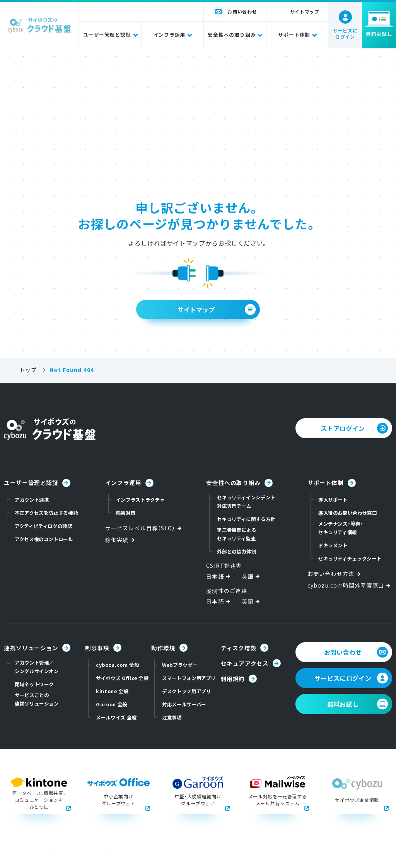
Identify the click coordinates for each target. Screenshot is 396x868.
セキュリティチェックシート (350, 559)
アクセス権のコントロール (44, 539)
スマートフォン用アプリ (189, 678)
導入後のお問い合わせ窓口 (348, 513)
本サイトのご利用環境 (141, 849)
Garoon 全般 (112, 704)
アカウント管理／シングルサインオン (37, 667)
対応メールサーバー (184, 704)
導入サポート (333, 500)
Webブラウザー (180, 665)
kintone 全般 (112, 691)
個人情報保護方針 (75, 849)
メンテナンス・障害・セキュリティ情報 (341, 528)
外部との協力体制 (236, 552)
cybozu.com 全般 (117, 665)
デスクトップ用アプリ (186, 691)
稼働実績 (121, 540)
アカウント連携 (32, 500)
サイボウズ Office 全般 (122, 678)
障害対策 (126, 513)
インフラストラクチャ (140, 500)
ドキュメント (333, 545)
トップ (28, 370)
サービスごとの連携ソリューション (37, 699)
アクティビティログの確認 (44, 526)
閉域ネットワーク (34, 684)
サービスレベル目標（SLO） (144, 528)
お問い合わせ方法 (335, 574)
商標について (20, 849)
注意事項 (172, 718)
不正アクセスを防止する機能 (46, 513)
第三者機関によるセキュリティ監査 (236, 534)
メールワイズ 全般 (116, 718)
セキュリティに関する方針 (246, 519)
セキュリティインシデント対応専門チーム (246, 502)
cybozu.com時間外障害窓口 (350, 585)
